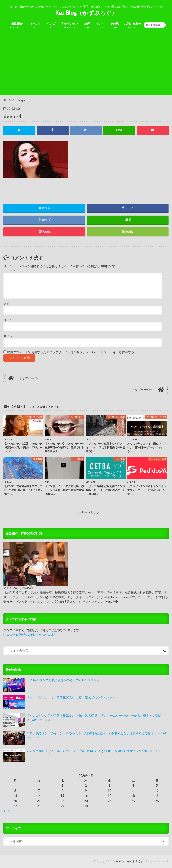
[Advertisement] (86, 65)
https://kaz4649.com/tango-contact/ (29, 635)
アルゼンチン (69, 26)
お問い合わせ (133, 26)
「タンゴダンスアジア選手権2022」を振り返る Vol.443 (60, 703)
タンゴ (51, 26)
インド (100, 26)
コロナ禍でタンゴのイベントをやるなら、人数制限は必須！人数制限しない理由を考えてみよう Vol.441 (86, 738)
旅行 (87, 26)
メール (8, 320)
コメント (10, 271)
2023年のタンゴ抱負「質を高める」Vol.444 (52, 685)
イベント (36, 26)
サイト (8, 336)
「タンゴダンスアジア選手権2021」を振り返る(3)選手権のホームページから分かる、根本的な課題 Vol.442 (82, 720)
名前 (6, 304)
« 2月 (7, 811)
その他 (114, 26)
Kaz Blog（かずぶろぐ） (86, 13)
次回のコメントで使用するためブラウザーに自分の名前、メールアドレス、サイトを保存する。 (72, 352)
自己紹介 (17, 26)
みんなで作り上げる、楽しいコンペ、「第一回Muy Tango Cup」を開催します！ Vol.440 (82, 756)
